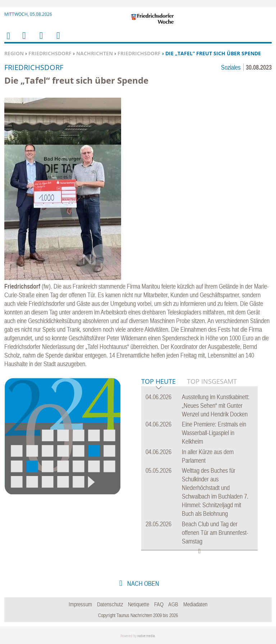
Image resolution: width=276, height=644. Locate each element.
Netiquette (139, 604)
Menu (24, 40)
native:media (146, 636)
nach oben (142, 584)
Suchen (40, 40)
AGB (173, 604)
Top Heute (158, 382)
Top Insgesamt (212, 381)
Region (14, 53)
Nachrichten (95, 53)
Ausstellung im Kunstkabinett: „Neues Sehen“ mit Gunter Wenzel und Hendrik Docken (216, 405)
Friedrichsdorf (50, 53)
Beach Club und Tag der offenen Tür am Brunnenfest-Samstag (215, 533)
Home (8, 40)
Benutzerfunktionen (58, 40)
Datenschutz (110, 604)
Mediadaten (195, 604)
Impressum (80, 604)
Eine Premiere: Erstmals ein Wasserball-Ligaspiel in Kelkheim (214, 433)
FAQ (159, 604)
